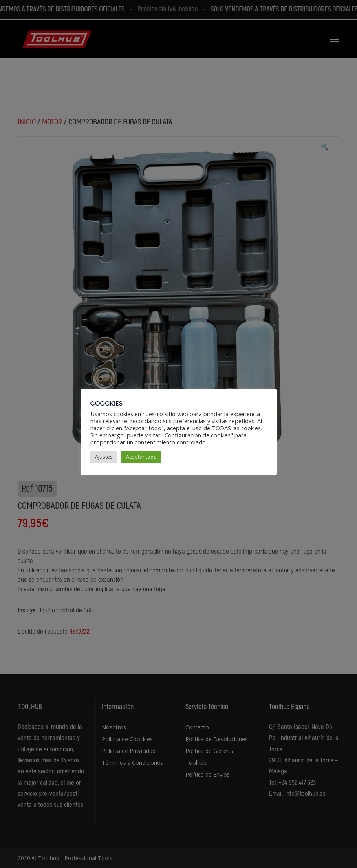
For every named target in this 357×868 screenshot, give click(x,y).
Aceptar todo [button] (141, 457)
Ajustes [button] (104, 457)
